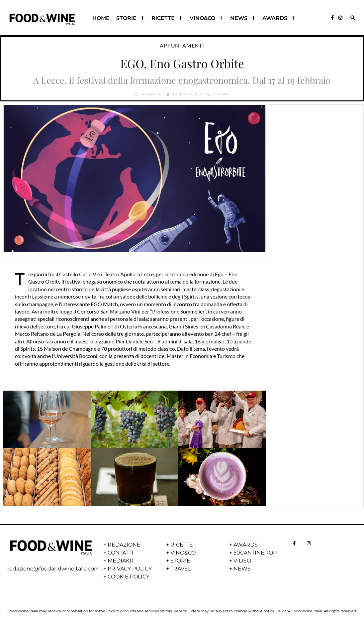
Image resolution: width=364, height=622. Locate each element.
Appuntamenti (182, 45)
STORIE (131, 18)
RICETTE (167, 18)
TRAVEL (181, 569)
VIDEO (242, 561)
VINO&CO (207, 18)
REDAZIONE (124, 545)
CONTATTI (120, 553)
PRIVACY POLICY (130, 569)
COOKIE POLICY (129, 577)
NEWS (243, 18)
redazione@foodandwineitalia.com (53, 569)
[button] (353, 18)
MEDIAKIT (121, 561)
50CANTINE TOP (255, 553)
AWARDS (279, 18)
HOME (101, 18)
